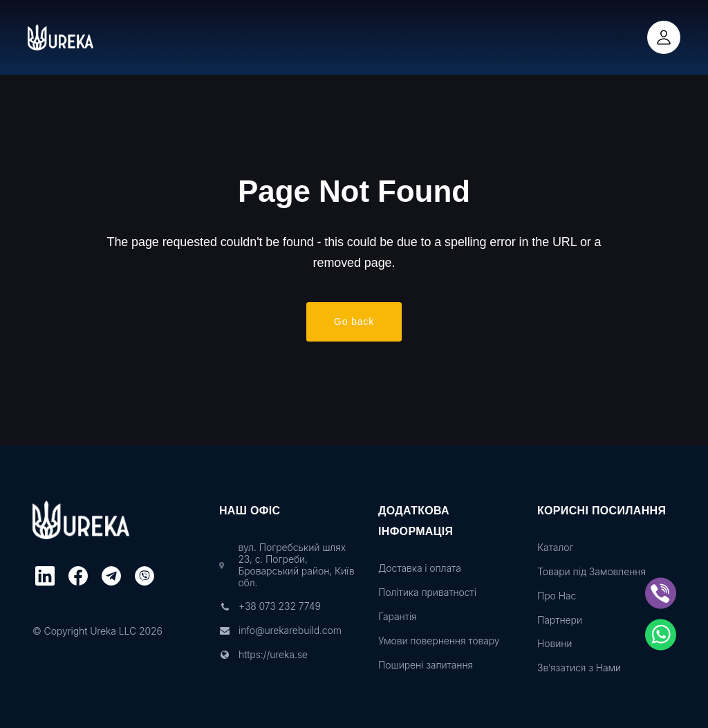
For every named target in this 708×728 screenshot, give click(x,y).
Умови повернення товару (439, 641)
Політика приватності (427, 592)
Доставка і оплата (420, 568)
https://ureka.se (273, 655)
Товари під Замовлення (591, 572)
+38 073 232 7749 (280, 606)
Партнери (560, 620)
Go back (354, 323)
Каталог (555, 548)
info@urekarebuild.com (290, 631)
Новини (555, 644)
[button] (619, 38)
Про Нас (557, 596)
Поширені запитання (426, 665)
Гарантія (398, 617)
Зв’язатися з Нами (579, 668)
